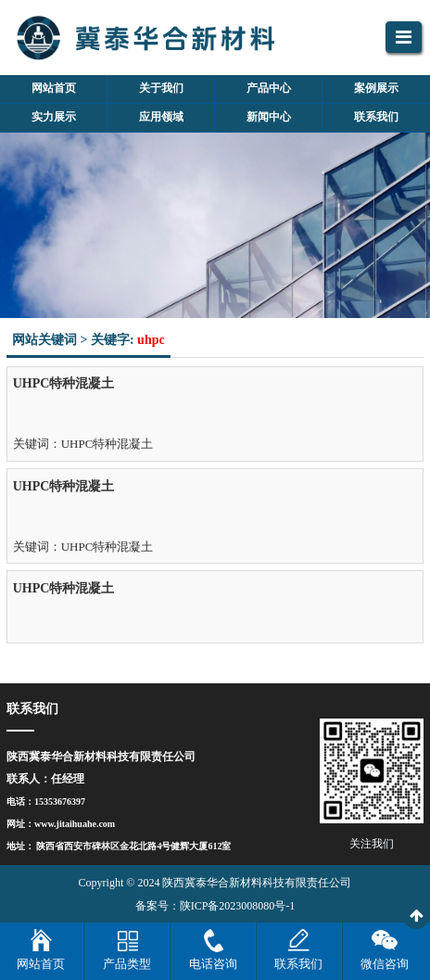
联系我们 (298, 964)
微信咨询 (385, 964)
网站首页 (41, 964)
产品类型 (127, 964)
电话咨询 (213, 964)
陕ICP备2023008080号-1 (238, 906)
